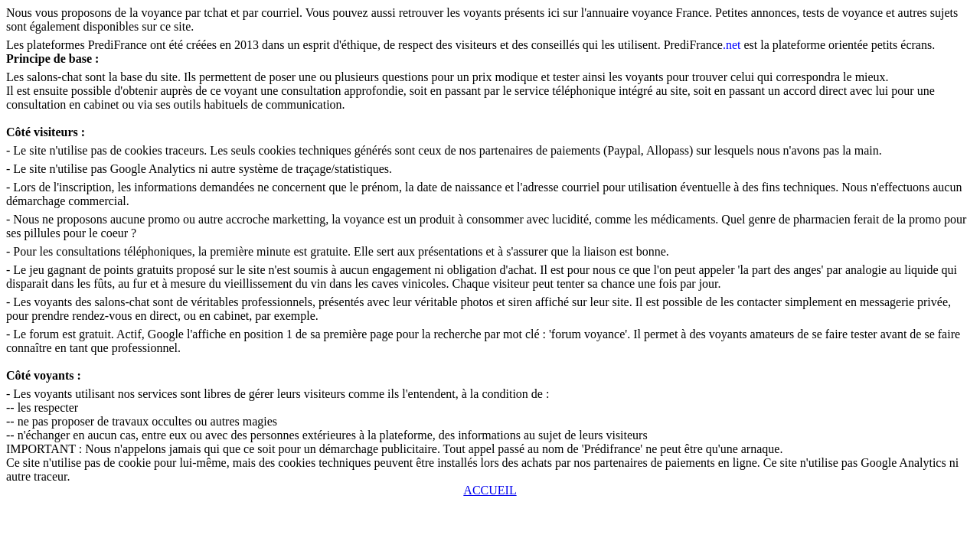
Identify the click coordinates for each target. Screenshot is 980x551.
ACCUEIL (490, 490)
